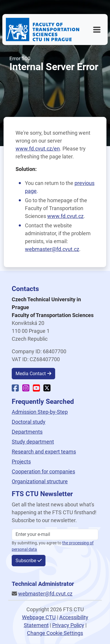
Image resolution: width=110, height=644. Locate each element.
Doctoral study (29, 422)
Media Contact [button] (31, 374)
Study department (33, 442)
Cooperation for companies (43, 471)
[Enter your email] (55, 534)
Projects (21, 462)
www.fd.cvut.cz (65, 216)
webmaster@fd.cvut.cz (52, 249)
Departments (27, 432)
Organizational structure (40, 481)
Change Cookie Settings (55, 633)
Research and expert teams (44, 452)
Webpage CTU (39, 617)
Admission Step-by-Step (40, 412)
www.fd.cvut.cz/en (38, 149)
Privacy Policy (68, 625)
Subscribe (26, 561)
